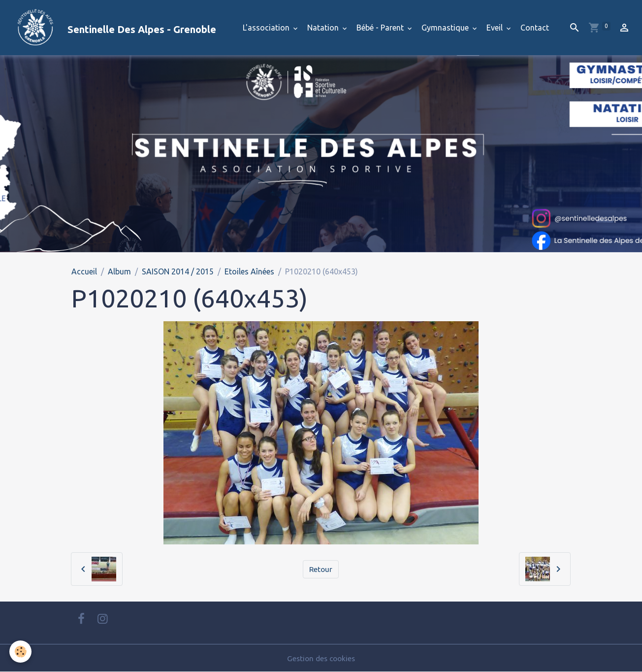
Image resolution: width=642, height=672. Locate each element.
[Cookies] (21, 652)
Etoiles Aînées (249, 271)
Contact (535, 28)
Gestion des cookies (321, 658)
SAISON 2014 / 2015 (178, 271)
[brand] (112, 28)
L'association (267, 28)
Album (119, 271)
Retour (321, 569)
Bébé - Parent (381, 28)
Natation (324, 28)
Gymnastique (446, 28)
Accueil (84, 271)
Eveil (496, 28)
